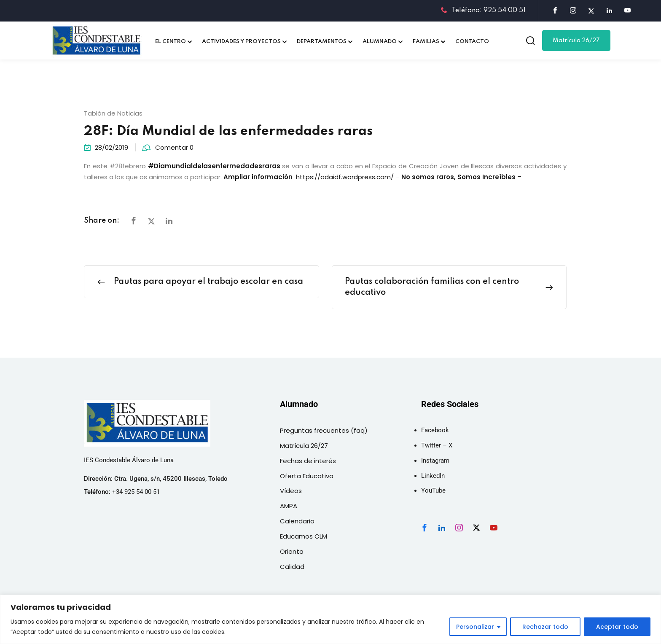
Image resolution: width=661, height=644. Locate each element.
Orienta (292, 551)
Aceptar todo (617, 627)
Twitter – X (437, 445)
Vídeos (291, 491)
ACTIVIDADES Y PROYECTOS (241, 42)
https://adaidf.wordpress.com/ (345, 177)
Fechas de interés (308, 461)
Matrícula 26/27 (576, 40)
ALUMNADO (380, 42)
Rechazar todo (545, 627)
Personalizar (475, 627)
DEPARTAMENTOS (322, 42)
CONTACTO (472, 42)
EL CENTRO (171, 42)
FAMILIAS (426, 42)
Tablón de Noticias (113, 113)
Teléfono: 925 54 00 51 (483, 11)
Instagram (435, 461)
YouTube (433, 490)
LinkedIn (433, 476)
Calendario (297, 521)
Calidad (292, 567)
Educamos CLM (304, 536)
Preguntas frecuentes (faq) (324, 430)
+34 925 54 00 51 (136, 492)
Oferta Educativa (307, 476)
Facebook (435, 430)
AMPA (289, 506)
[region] (330, 619)
